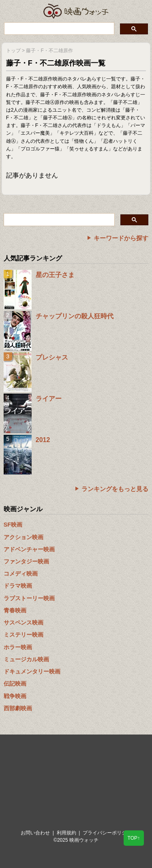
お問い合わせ (35, 833)
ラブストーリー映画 (29, 598)
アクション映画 (24, 537)
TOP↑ (134, 838)
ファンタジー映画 (26, 561)
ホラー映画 (18, 647)
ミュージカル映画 (26, 659)
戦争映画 (15, 696)
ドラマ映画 (18, 586)
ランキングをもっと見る (115, 489)
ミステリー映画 (24, 635)
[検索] (58, 28)
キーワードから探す (121, 238)
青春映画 (15, 610)
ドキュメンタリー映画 (32, 671)
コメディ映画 (21, 574)
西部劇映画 (18, 708)
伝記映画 (15, 684)
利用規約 (66, 833)
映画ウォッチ (76, 11)
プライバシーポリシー (107, 833)
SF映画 (13, 525)
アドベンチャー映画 (29, 549)
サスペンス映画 (24, 622)
